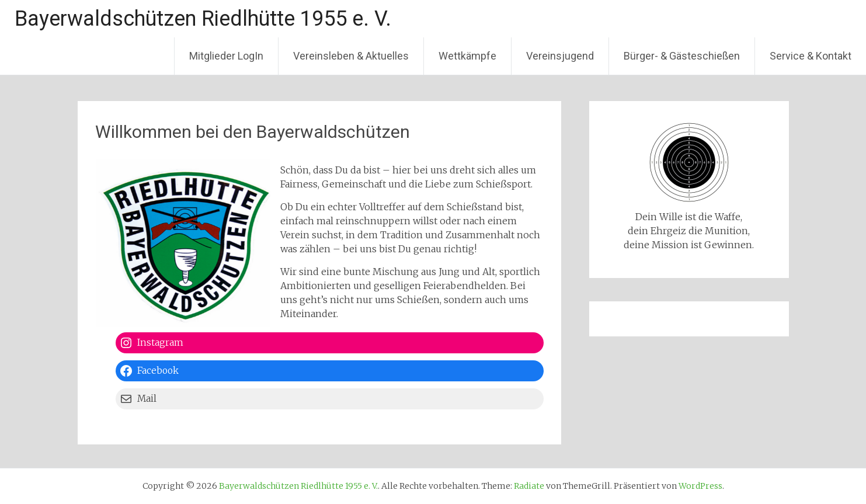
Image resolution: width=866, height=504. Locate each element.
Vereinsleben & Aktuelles (351, 56)
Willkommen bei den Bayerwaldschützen (253, 132)
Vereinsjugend (560, 56)
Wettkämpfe (467, 56)
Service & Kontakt (811, 56)
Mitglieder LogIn (226, 56)
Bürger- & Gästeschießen (682, 56)
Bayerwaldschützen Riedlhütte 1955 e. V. (203, 19)
